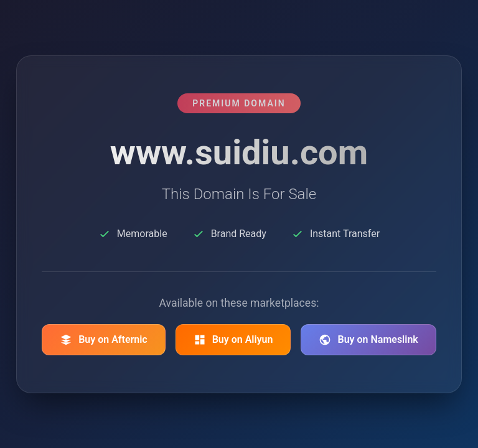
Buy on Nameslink (368, 340)
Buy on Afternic (104, 340)
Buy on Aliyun (233, 340)
